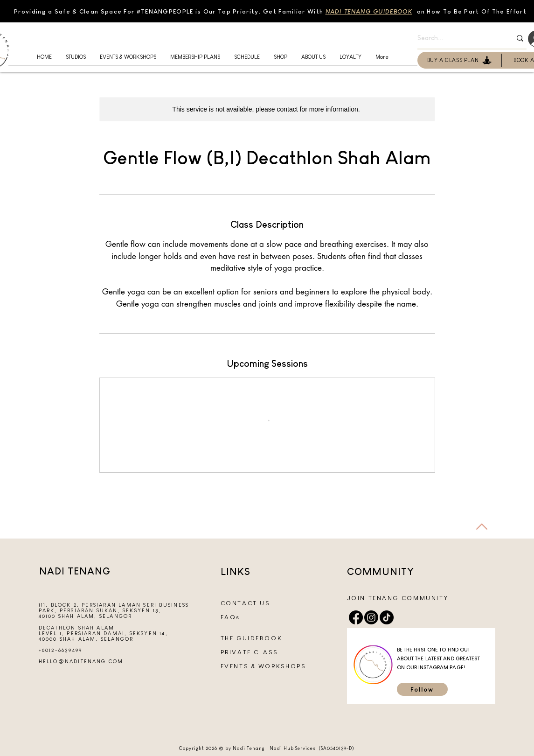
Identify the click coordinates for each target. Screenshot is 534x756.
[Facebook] (356, 617)
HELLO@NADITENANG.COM (81, 661)
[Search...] (457, 38)
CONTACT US (245, 603)
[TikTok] (387, 617)
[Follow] (422, 689)
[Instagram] (371, 617)
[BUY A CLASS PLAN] (460, 60)
